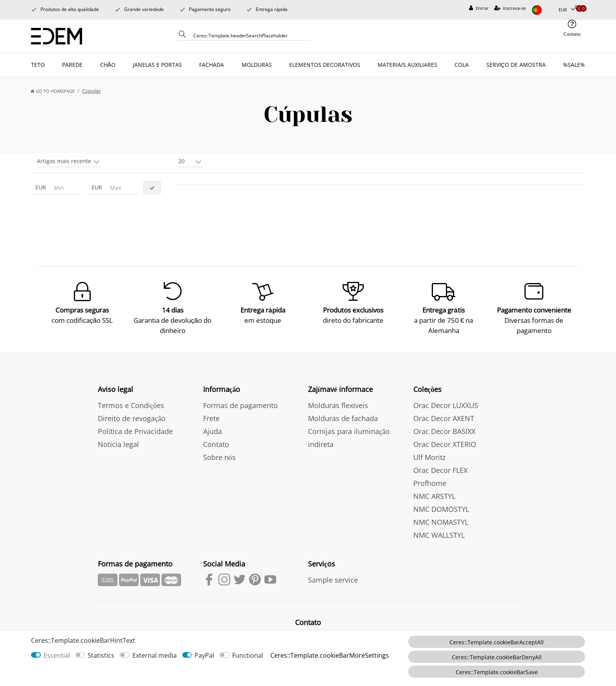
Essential (57, 655)
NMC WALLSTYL (439, 535)
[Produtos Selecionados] (577, 8)
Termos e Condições (131, 405)
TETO (38, 65)
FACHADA (212, 65)
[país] (542, 10)
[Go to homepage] (53, 91)
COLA (462, 65)
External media (155, 655)
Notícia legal (118, 444)
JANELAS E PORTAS (157, 65)
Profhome (430, 483)
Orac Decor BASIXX (444, 431)
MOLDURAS (257, 65)
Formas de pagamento (240, 405)
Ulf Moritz (429, 457)
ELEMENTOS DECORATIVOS (325, 65)
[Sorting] (69, 160)
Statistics (101, 655)
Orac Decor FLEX (440, 470)
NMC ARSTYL (434, 496)
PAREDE (72, 65)
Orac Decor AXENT (444, 418)
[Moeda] (567, 10)
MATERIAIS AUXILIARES (407, 65)
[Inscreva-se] (510, 8)
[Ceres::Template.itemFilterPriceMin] (66, 188)
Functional (248, 655)
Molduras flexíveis (338, 405)
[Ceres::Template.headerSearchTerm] (249, 35)
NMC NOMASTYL (441, 522)
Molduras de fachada (343, 418)
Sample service (333, 580)
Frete (211, 418)
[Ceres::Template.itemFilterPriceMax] (122, 188)
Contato (216, 444)
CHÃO (108, 65)
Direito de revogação (132, 418)
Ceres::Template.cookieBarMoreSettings (330, 655)
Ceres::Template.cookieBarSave (497, 672)
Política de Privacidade (135, 431)
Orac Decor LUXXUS (446, 405)
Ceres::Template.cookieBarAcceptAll (497, 642)
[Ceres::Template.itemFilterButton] (152, 188)
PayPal (204, 655)
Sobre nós (219, 457)
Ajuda (213, 431)
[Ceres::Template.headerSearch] (182, 36)
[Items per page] (191, 160)
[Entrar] (479, 8)
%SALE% (574, 65)
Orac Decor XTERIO (445, 444)
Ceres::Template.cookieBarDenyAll (497, 657)
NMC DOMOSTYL (441, 509)
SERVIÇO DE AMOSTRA (516, 65)
